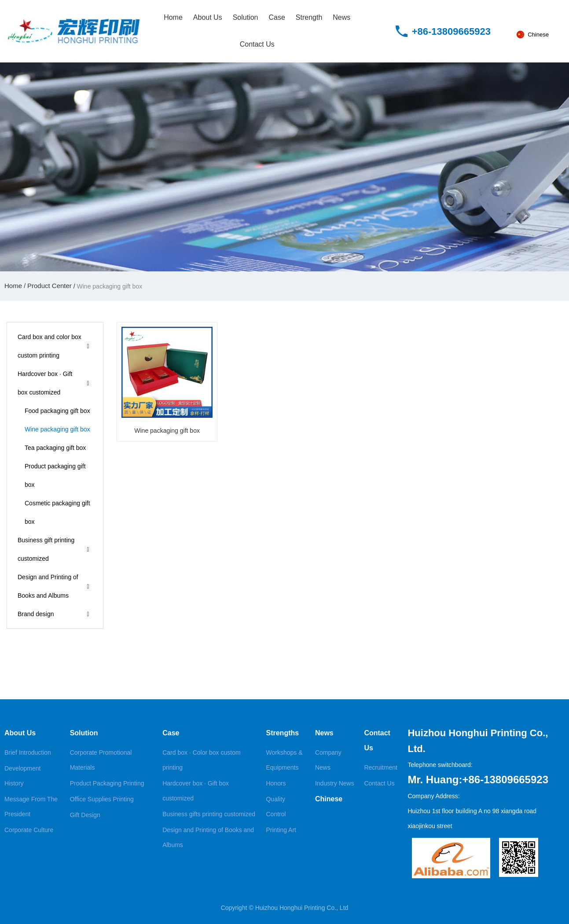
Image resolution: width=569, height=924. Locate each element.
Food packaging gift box (57, 411)
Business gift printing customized (46, 549)
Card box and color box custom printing (50, 346)
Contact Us (257, 44)
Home (173, 17)
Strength (309, 17)
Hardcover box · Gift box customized (45, 383)
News (341, 17)
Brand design (36, 614)
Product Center (50, 286)
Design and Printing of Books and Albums (48, 586)
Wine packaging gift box (57, 429)
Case (277, 17)
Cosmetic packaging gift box (57, 512)
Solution (246, 17)
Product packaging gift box (55, 475)
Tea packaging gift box (55, 448)
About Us (208, 17)
